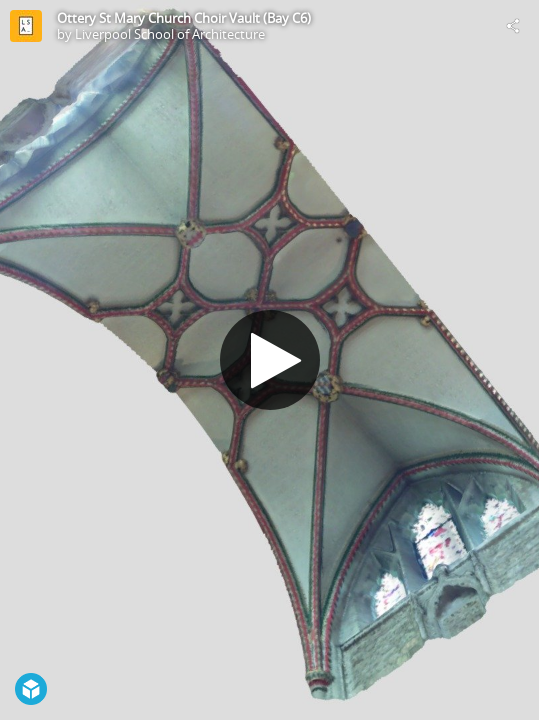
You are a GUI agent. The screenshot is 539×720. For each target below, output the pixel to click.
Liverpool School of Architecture (170, 34)
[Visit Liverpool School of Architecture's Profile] (26, 26)
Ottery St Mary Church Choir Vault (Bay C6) (184, 18)
